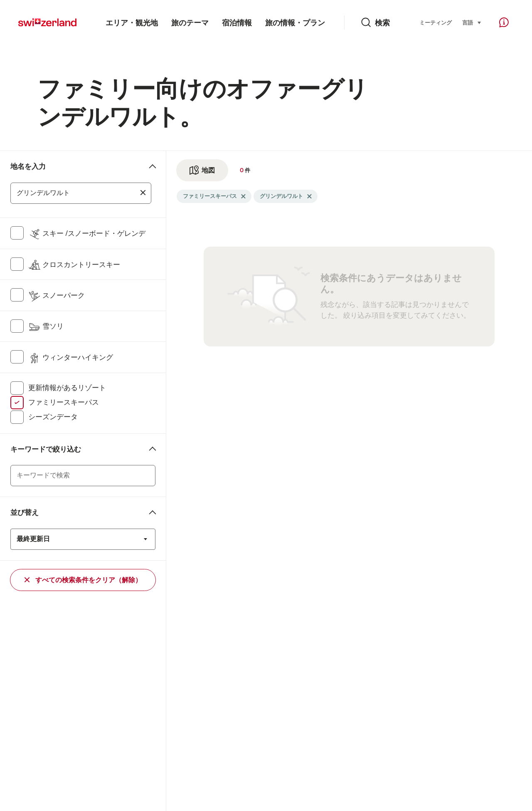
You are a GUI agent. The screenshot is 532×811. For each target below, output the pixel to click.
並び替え (25, 512)
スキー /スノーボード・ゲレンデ (87, 233)
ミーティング (436, 23)
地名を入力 (28, 166)
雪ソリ (46, 326)
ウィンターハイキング (71, 357)
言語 (472, 22)
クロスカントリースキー (74, 265)
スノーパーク (57, 295)
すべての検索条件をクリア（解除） (83, 580)
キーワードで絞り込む (46, 449)
